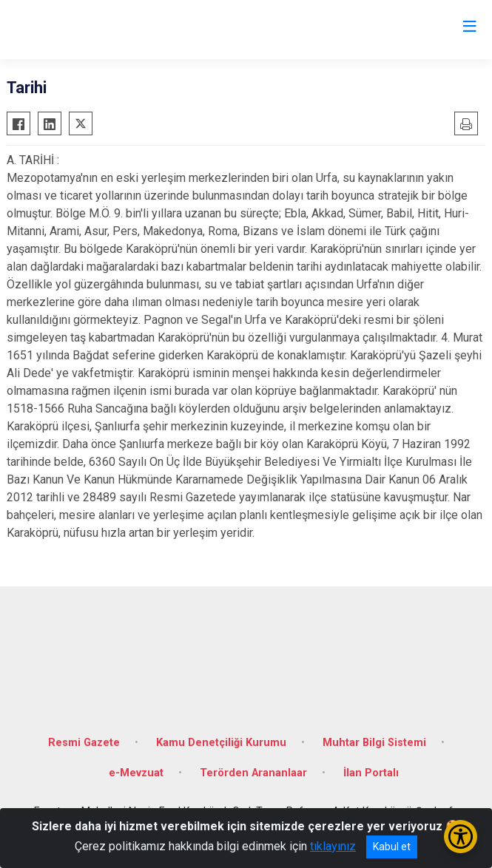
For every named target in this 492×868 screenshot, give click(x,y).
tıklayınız (333, 846)
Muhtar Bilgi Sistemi (374, 743)
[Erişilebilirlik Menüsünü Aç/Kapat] (461, 837)
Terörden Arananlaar (253, 773)
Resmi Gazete (84, 743)
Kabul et (392, 847)
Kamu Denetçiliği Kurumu (221, 743)
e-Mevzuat (136, 773)
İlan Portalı (371, 773)
